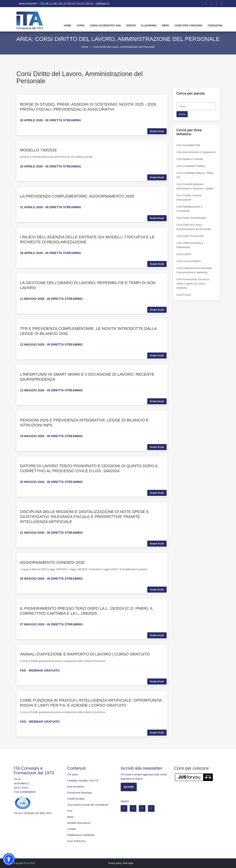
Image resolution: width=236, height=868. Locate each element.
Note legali (128, 863)
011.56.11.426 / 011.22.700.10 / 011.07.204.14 (67, 4)
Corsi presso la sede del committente (88, 805)
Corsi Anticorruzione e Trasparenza (196, 152)
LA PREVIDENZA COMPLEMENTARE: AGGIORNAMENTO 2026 (77, 196)
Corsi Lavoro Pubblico (189, 261)
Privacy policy (115, 863)
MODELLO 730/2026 (38, 150)
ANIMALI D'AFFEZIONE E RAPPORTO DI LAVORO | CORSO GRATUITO (85, 654)
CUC (70, 811)
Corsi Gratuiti (184, 254)
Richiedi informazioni (79, 823)
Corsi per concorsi (188, 25)
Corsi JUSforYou (76, 841)
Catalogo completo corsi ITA (83, 781)
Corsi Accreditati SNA (105, 25)
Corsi (80, 25)
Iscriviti (129, 787)
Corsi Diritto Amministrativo (191, 218)
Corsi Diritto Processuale (190, 236)
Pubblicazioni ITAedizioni (81, 835)
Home (67, 25)
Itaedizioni (215, 25)
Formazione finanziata (79, 793)
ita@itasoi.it (103, 4)
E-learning (149, 25)
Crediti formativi (76, 799)
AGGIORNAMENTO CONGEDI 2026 (52, 562)
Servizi (131, 25)
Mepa (166, 25)
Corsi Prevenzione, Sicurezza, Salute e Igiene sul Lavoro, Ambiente (193, 284)
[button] (9, 859)
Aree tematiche (76, 787)
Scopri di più (157, 131)
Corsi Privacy (184, 295)
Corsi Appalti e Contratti (190, 159)
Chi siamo (73, 774)
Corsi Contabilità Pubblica (191, 166)
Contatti (71, 829)
